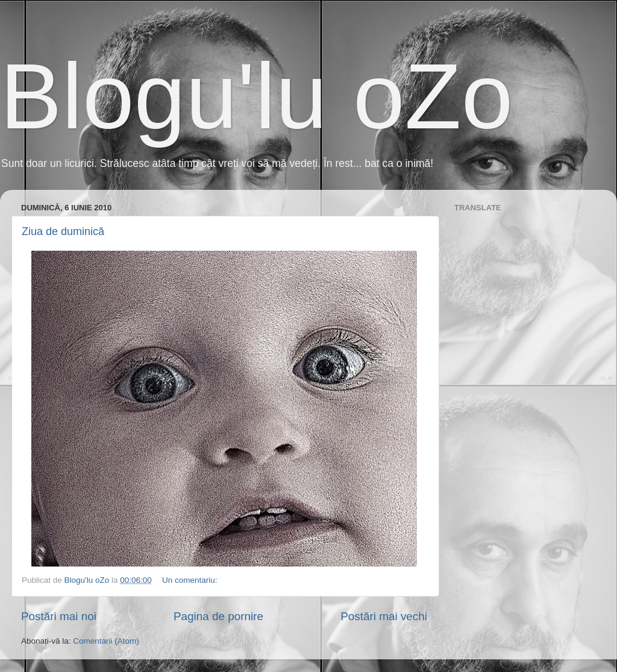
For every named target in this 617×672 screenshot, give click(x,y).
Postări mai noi (59, 616)
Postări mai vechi (384, 616)
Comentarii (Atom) (106, 641)
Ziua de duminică (63, 231)
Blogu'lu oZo (256, 96)
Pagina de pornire (218, 616)
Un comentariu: (191, 580)
